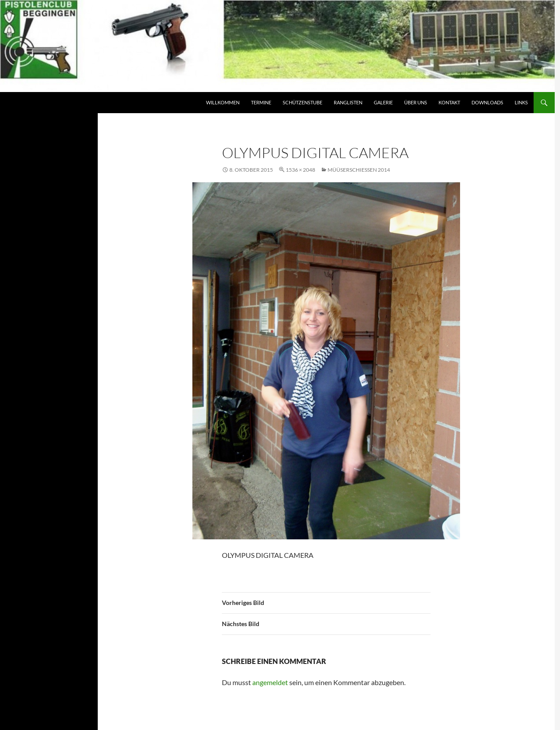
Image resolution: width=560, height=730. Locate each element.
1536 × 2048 (300, 170)
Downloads (487, 102)
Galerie (383, 102)
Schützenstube (302, 102)
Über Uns (416, 102)
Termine (261, 102)
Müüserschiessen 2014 (359, 170)
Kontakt (449, 102)
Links (521, 102)
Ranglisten (348, 102)
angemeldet (270, 682)
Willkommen (223, 102)
